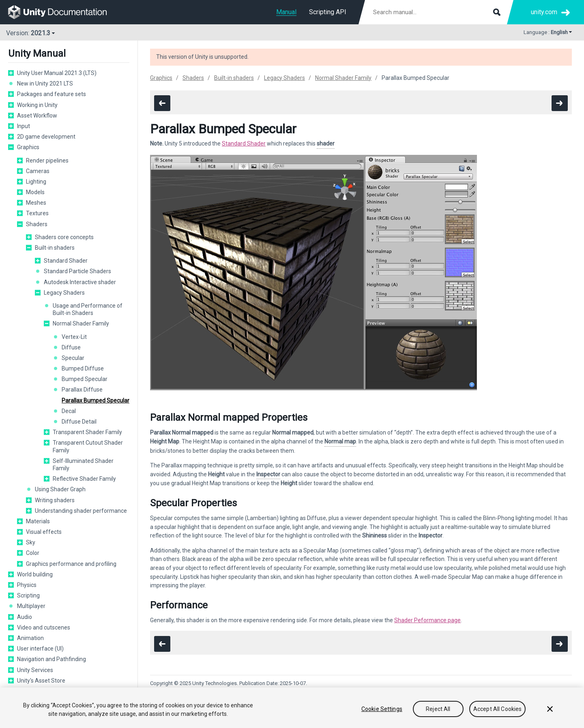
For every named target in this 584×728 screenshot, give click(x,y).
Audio (25, 617)
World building (35, 574)
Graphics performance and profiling (71, 564)
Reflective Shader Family (84, 479)
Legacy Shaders (64, 293)
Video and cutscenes (44, 627)
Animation (30, 638)
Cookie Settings (382, 709)
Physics (27, 585)
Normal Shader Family (81, 323)
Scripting (28, 595)
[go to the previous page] (162, 103)
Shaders (37, 224)
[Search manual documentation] (436, 12)
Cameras (38, 171)
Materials (38, 521)
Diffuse (71, 347)
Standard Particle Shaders (77, 271)
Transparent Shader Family (87, 432)
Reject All (438, 709)
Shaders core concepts (64, 237)
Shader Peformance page (427, 620)
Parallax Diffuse (82, 390)
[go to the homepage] (63, 12)
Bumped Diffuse (83, 368)
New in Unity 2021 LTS (45, 84)
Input (24, 126)
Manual (286, 12)
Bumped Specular (85, 379)
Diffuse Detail (79, 422)
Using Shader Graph (60, 489)
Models (35, 192)
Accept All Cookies (498, 709)
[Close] (550, 709)
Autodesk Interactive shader (80, 282)
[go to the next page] (560, 103)
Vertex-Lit (74, 337)
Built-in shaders (55, 248)
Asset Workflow (37, 116)
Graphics (28, 147)
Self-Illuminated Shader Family (83, 465)
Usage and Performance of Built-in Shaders (88, 309)
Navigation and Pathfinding (52, 659)
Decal (69, 411)
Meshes (36, 203)
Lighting (36, 182)
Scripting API (328, 12)
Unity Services (35, 670)
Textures (37, 213)
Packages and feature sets (52, 94)
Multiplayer (31, 606)
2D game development (46, 137)
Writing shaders (55, 500)
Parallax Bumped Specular (96, 400)
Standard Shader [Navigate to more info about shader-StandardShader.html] (244, 143)
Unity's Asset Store (41, 681)
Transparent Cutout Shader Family (88, 446)
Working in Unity (37, 105)
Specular (73, 358)
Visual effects (44, 532)
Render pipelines (47, 161)
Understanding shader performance (81, 511)
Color (33, 553)
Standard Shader (66, 261)
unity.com (544, 12)
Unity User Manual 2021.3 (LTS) (57, 73)
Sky (31, 542)
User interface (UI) (40, 649)
